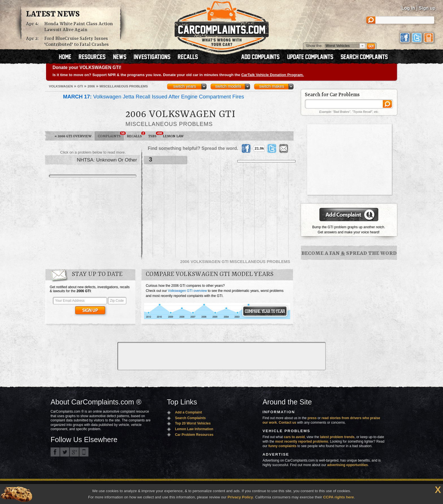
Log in (408, 8)
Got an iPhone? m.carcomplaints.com (84, 452)
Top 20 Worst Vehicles (193, 423)
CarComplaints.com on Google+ (74, 452)
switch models (228, 86)
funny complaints (282, 446)
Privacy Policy (240, 497)
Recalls (136, 135)
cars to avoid (294, 437)
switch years (185, 86)
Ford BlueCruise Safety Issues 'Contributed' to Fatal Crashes (77, 42)
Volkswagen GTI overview (187, 291)
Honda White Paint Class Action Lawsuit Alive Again (79, 27)
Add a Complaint (188, 412)
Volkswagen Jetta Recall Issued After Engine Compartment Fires (154, 97)
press (312, 418)
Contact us (288, 423)
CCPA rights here (339, 497)
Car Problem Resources (194, 435)
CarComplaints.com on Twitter (65, 452)
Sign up (427, 8)
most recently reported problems (302, 441)
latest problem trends (337, 437)
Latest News (53, 14)
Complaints (111, 135)
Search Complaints (190, 418)
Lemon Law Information (194, 429)
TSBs (154, 135)
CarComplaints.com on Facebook (55, 452)
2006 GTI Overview (73, 136)
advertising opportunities (348, 465)
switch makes (272, 86)
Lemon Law (173, 136)
